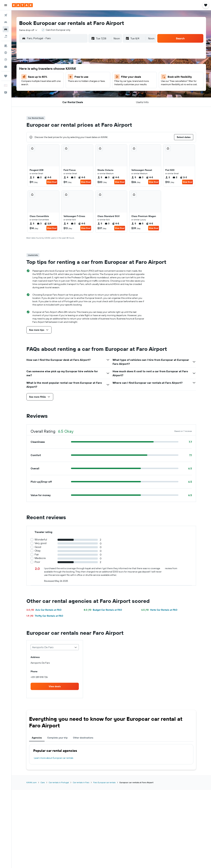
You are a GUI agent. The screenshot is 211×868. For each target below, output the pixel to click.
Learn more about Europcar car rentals (54, 758)
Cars (43, 782)
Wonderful (41, 540)
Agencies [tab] (37, 738)
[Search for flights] (6, 15)
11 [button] (100, 77)
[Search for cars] (6, 29)
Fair (37, 554)
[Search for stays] (6, 22)
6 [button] (60, 77)
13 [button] (60, 85)
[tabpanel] (111, 754)
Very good (40, 543)
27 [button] (60, 101)
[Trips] (6, 76)
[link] (55, 686)
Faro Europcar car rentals (104, 782)
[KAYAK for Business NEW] (6, 67)
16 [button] (84, 85)
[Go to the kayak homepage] (22, 5)
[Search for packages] (6, 36)
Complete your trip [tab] (57, 738)
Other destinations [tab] (83, 738)
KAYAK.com (32, 782)
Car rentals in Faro (81, 782)
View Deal (52, 182)
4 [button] (100, 69)
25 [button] (100, 93)
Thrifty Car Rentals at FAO (45, 616)
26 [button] (52, 101)
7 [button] (68, 77)
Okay (38, 551)
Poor (37, 562)
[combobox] (28, 30)
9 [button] (84, 77)
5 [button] (52, 77)
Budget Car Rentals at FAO (103, 610)
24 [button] (92, 93)
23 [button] (84, 93)
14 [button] (68, 85)
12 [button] (52, 85)
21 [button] (68, 93)
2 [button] (84, 69)
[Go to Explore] (6, 53)
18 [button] (100, 85)
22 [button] (76, 93)
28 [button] (68, 101)
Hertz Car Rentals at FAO (159, 610)
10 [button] (92, 77)
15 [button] (76, 85)
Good (38, 547)
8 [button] (76, 77)
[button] (6, 5)
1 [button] (76, 69)
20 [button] (60, 93)
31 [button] (92, 101)
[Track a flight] (6, 60)
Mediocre (40, 558)
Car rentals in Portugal (59, 782)
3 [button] (92, 69)
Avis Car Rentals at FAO (44, 610)
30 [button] (84, 101)
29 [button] (76, 101)
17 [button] (92, 85)
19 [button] (52, 93)
